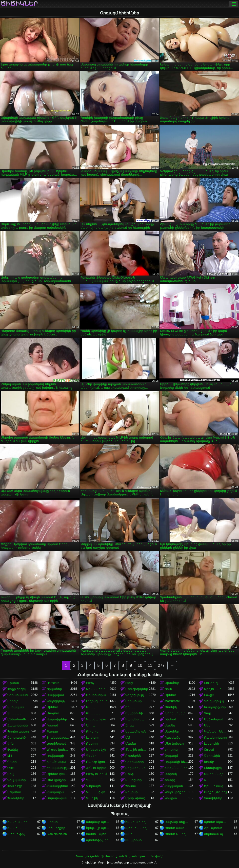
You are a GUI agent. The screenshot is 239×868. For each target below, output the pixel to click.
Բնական (93, 713)
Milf (10, 756)
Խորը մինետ (175, 713)
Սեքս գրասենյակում (137, 768)
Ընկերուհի (134, 713)
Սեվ (11, 774)
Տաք (208, 713)
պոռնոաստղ (136, 828)
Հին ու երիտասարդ (98, 768)
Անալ (90, 707)
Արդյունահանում (216, 689)
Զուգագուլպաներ (216, 701)
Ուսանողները (215, 738)
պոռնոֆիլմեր (97, 840)
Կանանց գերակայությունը (98, 792)
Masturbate (172, 701)
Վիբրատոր (135, 762)
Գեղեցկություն (58, 701)
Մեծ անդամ (214, 719)
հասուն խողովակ (137, 822)
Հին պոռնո (213, 828)
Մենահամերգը (19, 719)
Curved (209, 750)
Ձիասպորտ (96, 689)
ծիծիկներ (19, 4)
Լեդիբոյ (92, 738)
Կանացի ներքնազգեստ (216, 732)
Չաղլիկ (92, 798)
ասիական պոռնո (137, 834)
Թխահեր (172, 683)
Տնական (14, 713)
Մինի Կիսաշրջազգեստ (137, 798)
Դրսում (52, 725)
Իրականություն (58, 768)
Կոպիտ (171, 798)
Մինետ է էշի (96, 750)
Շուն (168, 689)
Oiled (11, 768)
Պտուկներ (16, 798)
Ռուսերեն (133, 756)
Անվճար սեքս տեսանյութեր (176, 822)
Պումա (131, 786)
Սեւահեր (172, 732)
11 (150, 665)
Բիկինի (132, 792)
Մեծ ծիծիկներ (137, 689)
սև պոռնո (134, 840)
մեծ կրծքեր (56, 828)
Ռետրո (92, 744)
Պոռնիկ (171, 707)
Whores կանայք (58, 750)
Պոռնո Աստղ (175, 834)
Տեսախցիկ (213, 768)
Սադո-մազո (214, 774)
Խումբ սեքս (56, 762)
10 (140, 665)
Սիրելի (13, 701)
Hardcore (53, 683)
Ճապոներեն (18, 725)
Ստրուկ (171, 774)
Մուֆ (130, 774)
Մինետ (13, 683)
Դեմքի (91, 756)
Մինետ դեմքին (58, 774)
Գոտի (12, 762)
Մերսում (14, 792)
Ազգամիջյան (136, 732)
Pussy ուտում (96, 774)
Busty (129, 683)
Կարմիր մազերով (137, 719)
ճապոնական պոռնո (19, 828)
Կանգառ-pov (96, 719)
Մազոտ (53, 713)
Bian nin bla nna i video (58, 834)
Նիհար (92, 725)
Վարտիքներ (57, 719)
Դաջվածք (173, 738)
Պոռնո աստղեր (176, 828)
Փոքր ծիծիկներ (19, 689)
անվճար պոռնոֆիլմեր (98, 822)
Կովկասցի (55, 756)
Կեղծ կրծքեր (175, 792)
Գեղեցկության (137, 695)
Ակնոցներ (134, 780)
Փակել (13, 750)
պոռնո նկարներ (216, 822)
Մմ (128, 738)
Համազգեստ (57, 786)
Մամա (131, 744)
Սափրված (55, 695)
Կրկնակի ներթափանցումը (176, 762)
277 (161, 665)
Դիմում (170, 719)
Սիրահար (134, 701)
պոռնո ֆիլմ (17, 834)
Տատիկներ (213, 798)
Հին (11, 744)
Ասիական (16, 707)
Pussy (90, 683)
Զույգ (130, 725)
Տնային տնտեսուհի (137, 750)
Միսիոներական (98, 695)
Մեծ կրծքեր (174, 744)
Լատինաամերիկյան (58, 744)
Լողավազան (57, 798)
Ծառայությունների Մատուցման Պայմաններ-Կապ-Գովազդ (119, 856)
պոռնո (52, 822)
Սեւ (207, 725)
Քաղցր (52, 732)
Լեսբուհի (212, 744)
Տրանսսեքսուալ (58, 738)
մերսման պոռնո (216, 834)
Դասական (95, 780)
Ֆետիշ (170, 780)
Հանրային (55, 792)
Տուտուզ (211, 683)
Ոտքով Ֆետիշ (216, 792)
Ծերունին (212, 756)
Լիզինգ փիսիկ (98, 701)
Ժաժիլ (170, 725)
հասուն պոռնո (19, 822)
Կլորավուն (95, 786)
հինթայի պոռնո (98, 828)
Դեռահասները (19, 695)
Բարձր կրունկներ (98, 762)
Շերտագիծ (16, 738)
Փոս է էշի (15, 786)
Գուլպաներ (17, 780)
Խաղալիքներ (215, 707)
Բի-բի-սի (93, 732)
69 (206, 780)
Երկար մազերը (216, 786)
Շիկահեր (54, 689)
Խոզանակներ (176, 768)
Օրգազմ (171, 756)
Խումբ (209, 762)
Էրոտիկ (171, 750)
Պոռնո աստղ (18, 732)
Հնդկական (174, 786)
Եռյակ (130, 707)
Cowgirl (209, 695)
